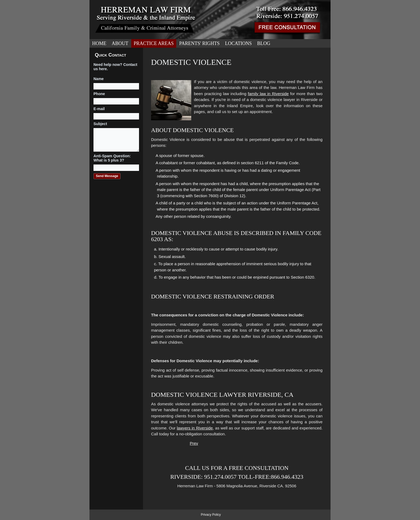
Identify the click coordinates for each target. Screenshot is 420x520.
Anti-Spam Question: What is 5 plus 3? (112, 158)
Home (99, 43)
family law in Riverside (268, 94)
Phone (99, 94)
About (120, 43)
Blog (264, 43)
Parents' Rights (199, 43)
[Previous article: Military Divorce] (194, 443)
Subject (100, 124)
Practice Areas (154, 43)
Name (99, 79)
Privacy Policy (211, 515)
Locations (238, 43)
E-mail (99, 109)
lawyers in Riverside (195, 428)
